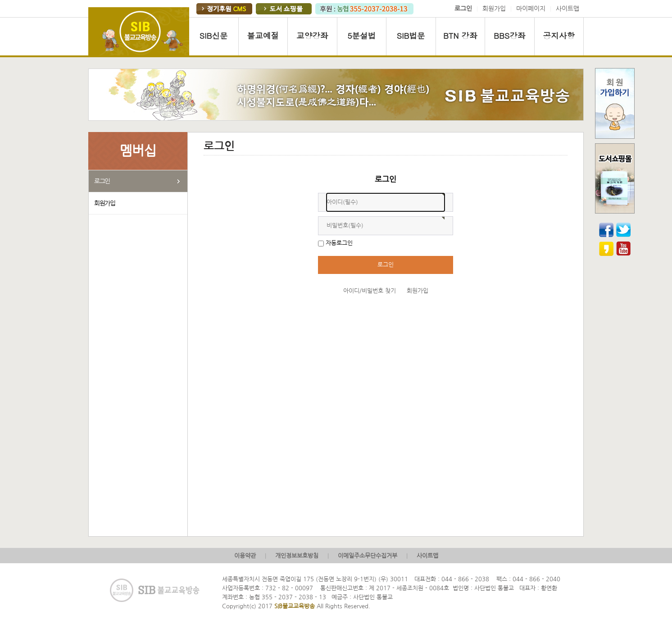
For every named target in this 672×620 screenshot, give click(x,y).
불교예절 (263, 35)
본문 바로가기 (0, 0)
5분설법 (361, 35)
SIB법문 (411, 35)
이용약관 (245, 556)
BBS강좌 (509, 35)
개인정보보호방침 (297, 556)
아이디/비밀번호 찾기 (370, 291)
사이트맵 (568, 9)
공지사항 (559, 35)
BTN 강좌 (460, 35)
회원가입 (494, 9)
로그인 (102, 181)
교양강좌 (312, 35)
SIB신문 (214, 35)
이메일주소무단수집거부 (368, 556)
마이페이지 (531, 9)
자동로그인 (339, 243)
